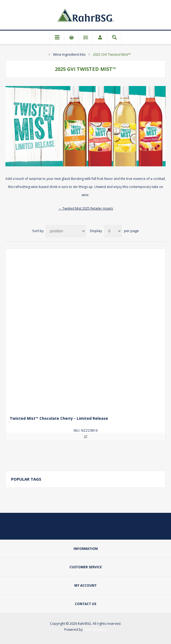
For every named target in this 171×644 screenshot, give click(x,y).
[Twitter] (73, 530)
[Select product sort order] (66, 231)
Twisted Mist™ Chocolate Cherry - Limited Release (59, 418)
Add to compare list (86, 437)
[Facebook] (86, 530)
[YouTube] (99, 530)
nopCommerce (95, 630)
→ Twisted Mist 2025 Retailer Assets (86, 208)
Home (43, 54)
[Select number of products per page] (113, 231)
